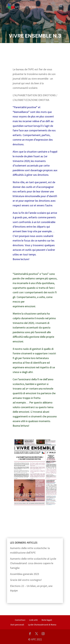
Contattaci (20, 620)
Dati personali (17, 625)
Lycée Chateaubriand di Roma (42, 625)
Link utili (33, 620)
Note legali (47, 620)
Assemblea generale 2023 (25, 574)
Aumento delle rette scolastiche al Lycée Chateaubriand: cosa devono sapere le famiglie (33, 563)
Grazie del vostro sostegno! (26, 580)
